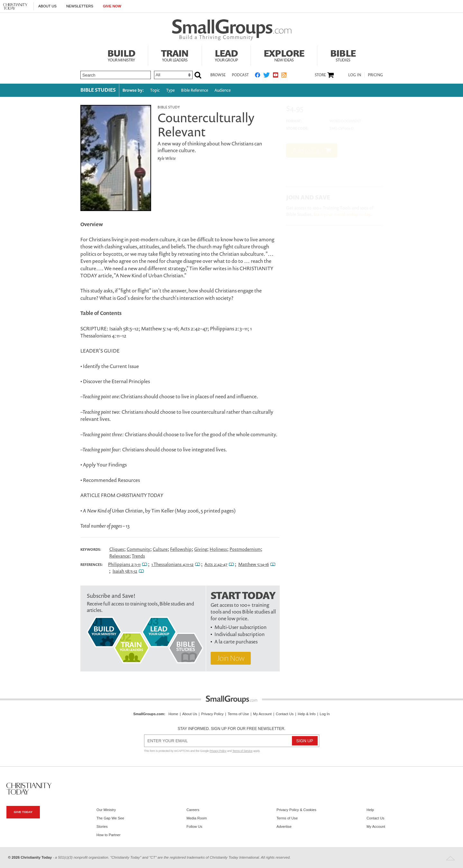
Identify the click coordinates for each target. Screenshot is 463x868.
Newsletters (80, 6)
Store (320, 75)
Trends (138, 556)
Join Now (231, 658)
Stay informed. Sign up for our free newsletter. (231, 729)
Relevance (119, 556)
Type (170, 90)
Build (121, 55)
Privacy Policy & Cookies (296, 810)
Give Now (112, 6)
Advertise (284, 826)
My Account (262, 714)
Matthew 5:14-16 (254, 564)
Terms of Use (238, 714)
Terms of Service (243, 751)
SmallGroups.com (149, 714)
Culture (160, 549)
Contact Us (285, 714)
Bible (343, 55)
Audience (222, 90)
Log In (355, 75)
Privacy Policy (213, 714)
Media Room (197, 818)
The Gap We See (110, 818)
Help (370, 810)
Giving (201, 549)
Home (173, 714)
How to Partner (109, 835)
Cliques (117, 549)
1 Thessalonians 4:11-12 (172, 564)
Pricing (375, 75)
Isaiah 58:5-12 (125, 571)
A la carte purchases (236, 642)
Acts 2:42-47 (216, 564)
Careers (193, 810)
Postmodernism (245, 549)
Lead (226, 55)
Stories (102, 826)
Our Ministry (106, 810)
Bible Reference (195, 90)
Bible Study (169, 107)
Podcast (240, 75)
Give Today (23, 812)
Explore (284, 55)
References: (92, 565)
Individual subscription (240, 634)
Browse (218, 75)
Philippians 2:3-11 (124, 564)
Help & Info (307, 714)
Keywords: (91, 549)
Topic (155, 90)
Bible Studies (98, 90)
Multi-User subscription (241, 627)
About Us (47, 6)
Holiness (218, 549)
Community (138, 549)
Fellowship (181, 549)
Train (175, 55)
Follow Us (194, 826)
